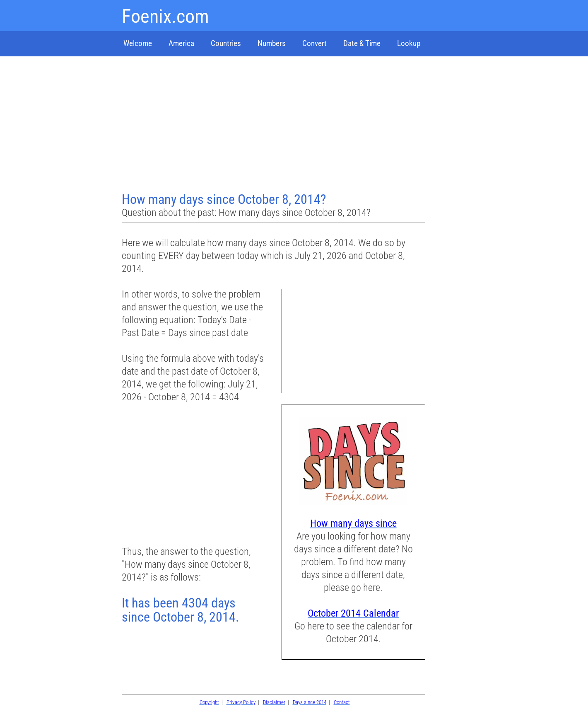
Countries (226, 43)
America (181, 43)
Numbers (272, 43)
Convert (314, 43)
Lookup (409, 43)
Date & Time (362, 43)
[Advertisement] (275, 125)
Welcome (138, 43)
